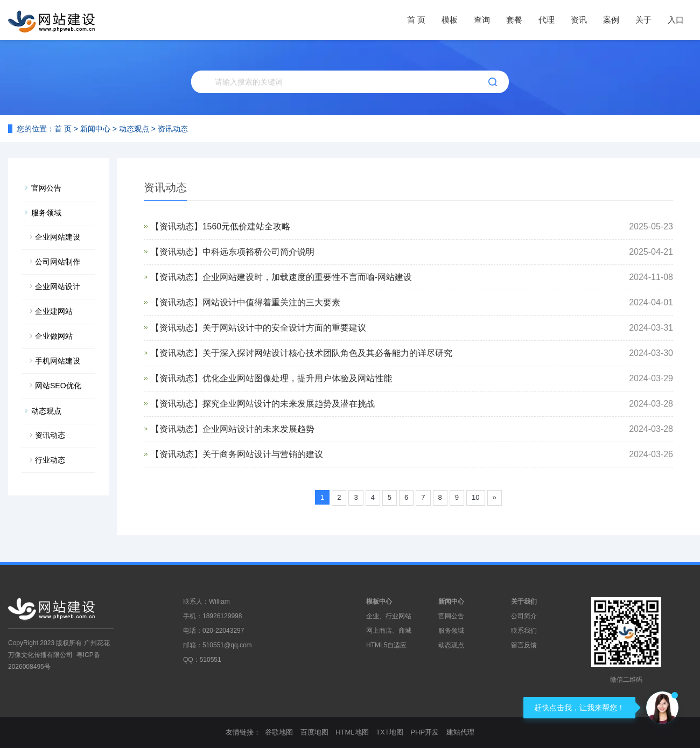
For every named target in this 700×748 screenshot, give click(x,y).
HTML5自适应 (386, 645)
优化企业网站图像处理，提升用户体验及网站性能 (297, 378)
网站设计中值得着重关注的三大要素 (271, 302)
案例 (611, 20)
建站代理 (460, 732)
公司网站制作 (58, 262)
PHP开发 (425, 732)
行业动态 (50, 460)
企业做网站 (54, 336)
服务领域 (46, 213)
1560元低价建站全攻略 (247, 226)
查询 (482, 20)
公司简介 (524, 616)
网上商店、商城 (389, 631)
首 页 (416, 20)
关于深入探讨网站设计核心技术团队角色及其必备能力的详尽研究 (327, 353)
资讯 (579, 20)
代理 (547, 20)
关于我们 (524, 602)
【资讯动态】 (177, 226)
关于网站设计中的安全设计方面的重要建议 (284, 328)
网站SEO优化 (58, 386)
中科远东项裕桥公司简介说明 (258, 252)
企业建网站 (54, 311)
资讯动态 (173, 129)
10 (475, 497)
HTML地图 (352, 732)
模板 (450, 20)
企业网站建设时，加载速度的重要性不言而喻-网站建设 (307, 277)
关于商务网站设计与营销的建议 (263, 454)
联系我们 (524, 631)
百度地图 (314, 732)
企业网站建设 (58, 237)
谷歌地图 (279, 732)
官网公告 (46, 188)
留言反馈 (524, 645)
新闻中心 (95, 129)
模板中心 (379, 602)
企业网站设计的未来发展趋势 (258, 429)
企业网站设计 (58, 286)
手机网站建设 (58, 361)
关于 (643, 20)
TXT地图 (390, 732)
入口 (676, 20)
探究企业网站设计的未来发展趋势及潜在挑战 (289, 404)
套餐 (514, 20)
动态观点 (134, 129)
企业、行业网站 (389, 616)
